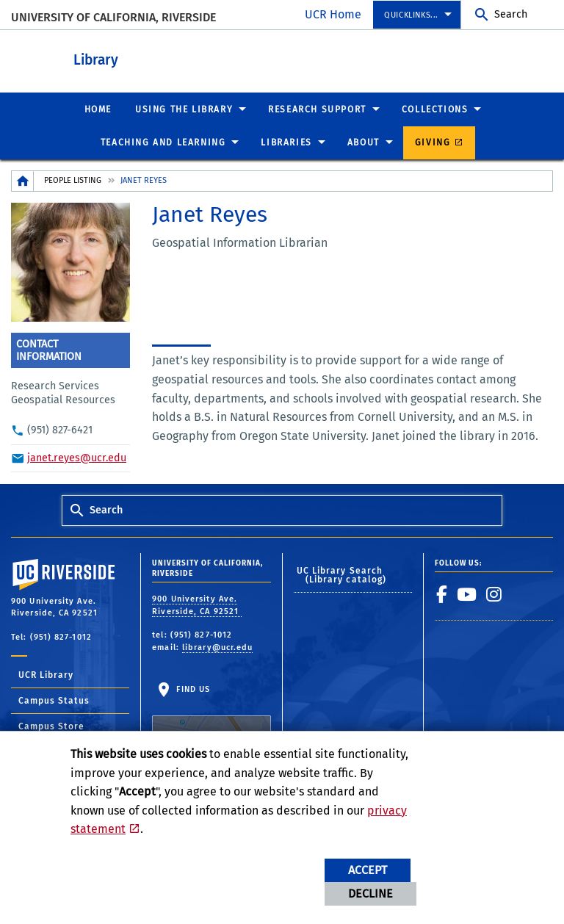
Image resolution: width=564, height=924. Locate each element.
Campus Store (51, 726)
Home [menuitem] (98, 109)
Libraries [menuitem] (286, 142)
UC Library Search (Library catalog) (342, 574)
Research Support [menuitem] (317, 109)
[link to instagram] (494, 593)
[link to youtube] (467, 593)
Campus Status (54, 700)
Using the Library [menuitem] (184, 109)
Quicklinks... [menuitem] (411, 15)
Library (177, 58)
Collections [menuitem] (435, 109)
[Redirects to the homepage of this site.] (23, 180)
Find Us (211, 720)
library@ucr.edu (218, 647)
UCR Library (46, 674)
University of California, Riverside (113, 17)
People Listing (73, 180)
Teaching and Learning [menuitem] (163, 142)
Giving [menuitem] (433, 142)
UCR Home (333, 14)
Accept (368, 870)
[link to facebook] (442, 593)
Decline (370, 894)
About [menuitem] (364, 142)
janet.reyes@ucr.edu (77, 457)
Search (511, 14)
